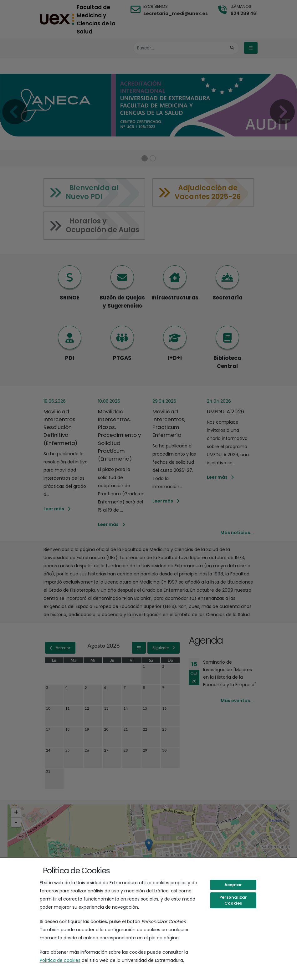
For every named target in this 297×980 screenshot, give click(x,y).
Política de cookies (60, 960)
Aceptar (233, 885)
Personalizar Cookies (233, 900)
